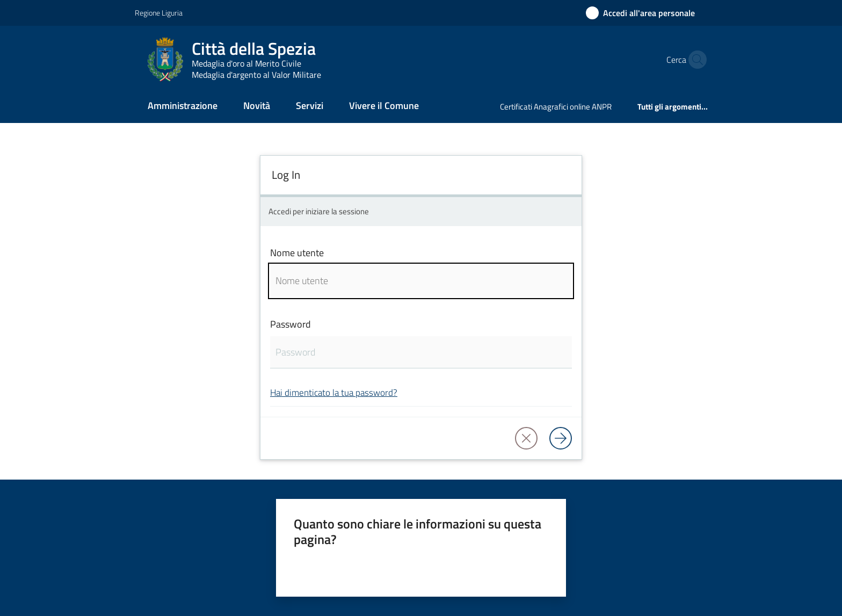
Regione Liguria (159, 13)
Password (291, 324)
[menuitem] (183, 107)
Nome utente (297, 253)
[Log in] (561, 438)
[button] (695, 60)
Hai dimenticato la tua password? (334, 392)
